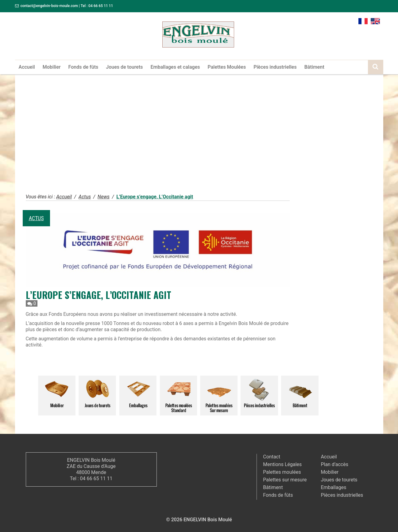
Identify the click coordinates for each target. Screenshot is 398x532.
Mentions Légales (282, 464)
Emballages (333, 487)
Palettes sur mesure (285, 480)
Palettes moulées (282, 472)
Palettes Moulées (227, 67)
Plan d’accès (334, 464)
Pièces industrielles (275, 67)
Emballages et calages (175, 67)
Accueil (27, 67)
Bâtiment (314, 67)
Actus (36, 218)
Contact (272, 457)
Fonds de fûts (83, 67)
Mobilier (52, 67)
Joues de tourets (124, 67)
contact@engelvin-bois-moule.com (49, 6)
